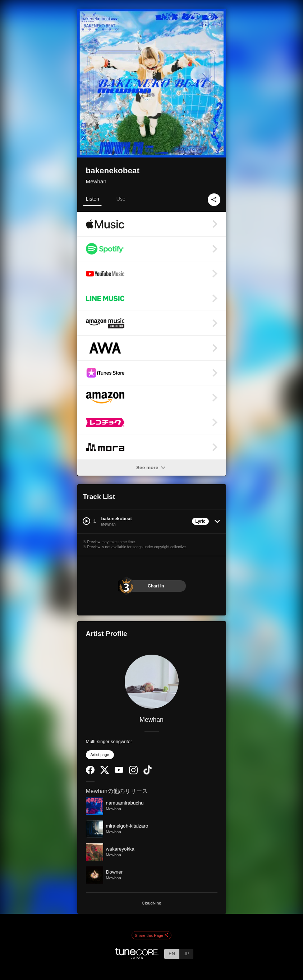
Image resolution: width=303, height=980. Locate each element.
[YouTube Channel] (119, 771)
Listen (93, 199)
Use (121, 199)
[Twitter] (105, 772)
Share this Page (152, 935)
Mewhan (96, 181)
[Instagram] (133, 773)
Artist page (100, 755)
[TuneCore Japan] (137, 957)
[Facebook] (90, 772)
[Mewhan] (152, 682)
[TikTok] (148, 773)
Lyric (200, 521)
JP (186, 954)
